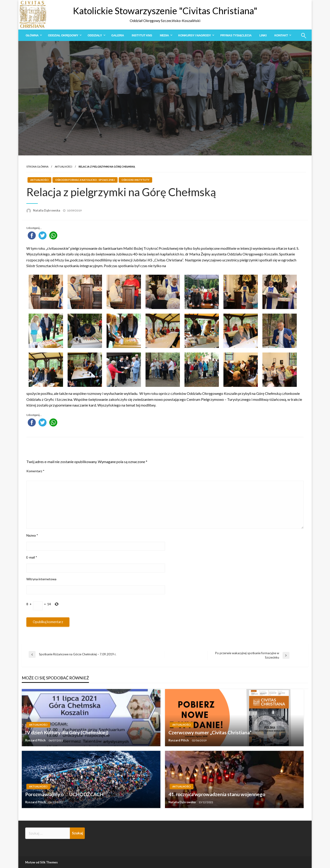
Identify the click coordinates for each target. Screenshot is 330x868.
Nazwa (32, 535)
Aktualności (63, 167)
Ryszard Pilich (36, 740)
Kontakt (281, 35)
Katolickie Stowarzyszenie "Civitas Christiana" (165, 11)
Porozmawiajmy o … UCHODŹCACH (64, 794)
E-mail (32, 557)
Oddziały (95, 35)
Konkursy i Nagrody (195, 35)
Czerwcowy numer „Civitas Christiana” (210, 732)
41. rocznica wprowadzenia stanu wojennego (217, 794)
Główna (32, 35)
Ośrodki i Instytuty (135, 180)
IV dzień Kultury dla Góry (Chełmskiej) (67, 732)
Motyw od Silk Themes (41, 862)
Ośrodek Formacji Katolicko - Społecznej (85, 180)
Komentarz (35, 471)
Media (164, 35)
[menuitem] (33, 35)
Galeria (118, 35)
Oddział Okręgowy (63, 35)
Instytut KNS (142, 35)
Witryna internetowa (41, 579)
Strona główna (37, 167)
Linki (263, 35)
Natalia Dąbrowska (47, 210)
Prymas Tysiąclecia (236, 35)
